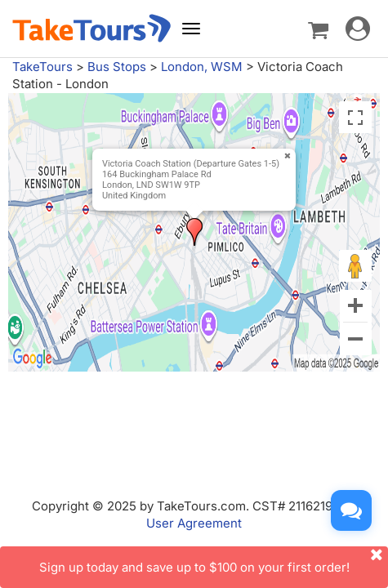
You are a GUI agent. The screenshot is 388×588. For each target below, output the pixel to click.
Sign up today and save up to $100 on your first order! (214, 561)
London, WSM (202, 67)
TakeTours (42, 67)
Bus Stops (117, 67)
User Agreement (194, 523)
